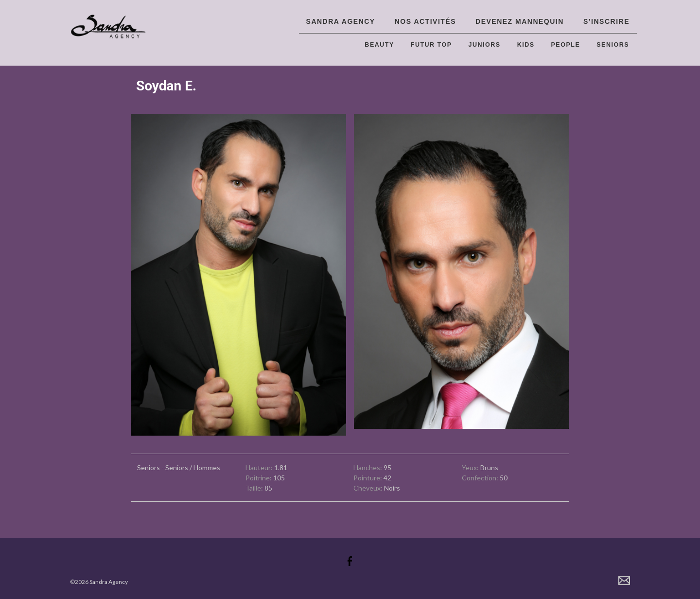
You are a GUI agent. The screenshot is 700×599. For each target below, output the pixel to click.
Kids (526, 45)
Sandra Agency (341, 21)
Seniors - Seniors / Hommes (179, 467)
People (566, 45)
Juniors (485, 45)
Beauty (379, 45)
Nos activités (425, 21)
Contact (624, 581)
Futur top (431, 45)
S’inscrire (606, 21)
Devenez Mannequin (520, 21)
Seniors (613, 45)
